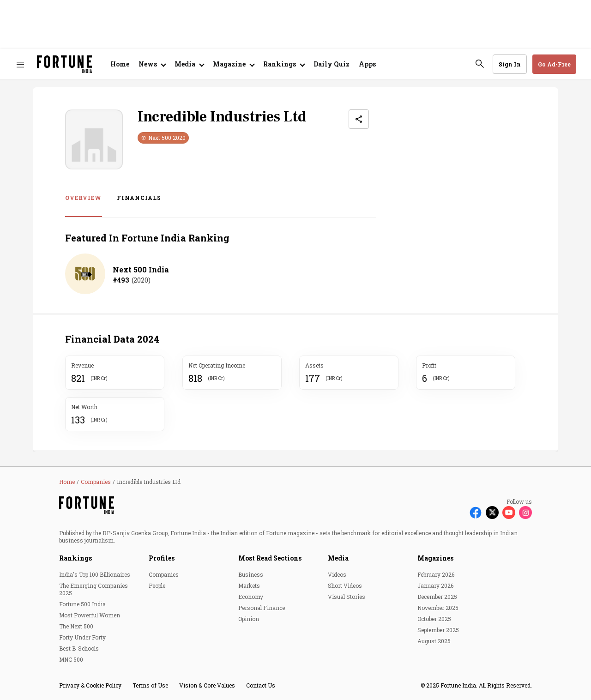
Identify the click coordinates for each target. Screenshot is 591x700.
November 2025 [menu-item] (438, 608)
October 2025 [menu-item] (434, 619)
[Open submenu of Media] (189, 64)
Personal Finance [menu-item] (262, 608)
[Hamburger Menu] (20, 64)
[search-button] (480, 64)
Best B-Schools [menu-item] (79, 648)
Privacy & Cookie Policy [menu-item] (90, 685)
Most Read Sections (270, 558)
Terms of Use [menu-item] (150, 685)
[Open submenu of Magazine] (233, 64)
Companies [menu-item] (164, 574)
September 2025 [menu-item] (438, 630)
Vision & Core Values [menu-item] (207, 685)
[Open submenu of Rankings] (284, 64)
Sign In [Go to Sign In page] (510, 64)
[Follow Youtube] (509, 513)
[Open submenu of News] (152, 64)
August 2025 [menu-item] (434, 641)
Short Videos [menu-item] (345, 585)
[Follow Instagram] (525, 513)
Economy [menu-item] (251, 597)
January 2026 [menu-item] (435, 585)
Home (120, 64)
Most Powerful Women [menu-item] (90, 615)
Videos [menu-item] (337, 574)
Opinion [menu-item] (249, 619)
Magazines (435, 558)
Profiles (162, 558)
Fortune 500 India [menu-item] (82, 604)
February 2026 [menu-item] (436, 574)
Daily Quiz (332, 64)
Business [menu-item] (251, 574)
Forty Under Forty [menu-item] (82, 637)
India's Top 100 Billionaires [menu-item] (95, 574)
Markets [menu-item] (249, 585)
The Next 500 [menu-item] (76, 626)
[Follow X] (492, 513)
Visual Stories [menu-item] (347, 597)
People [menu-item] (157, 585)
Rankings (75, 558)
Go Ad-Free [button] (554, 64)
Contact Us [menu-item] (261, 685)
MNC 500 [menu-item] (71, 659)
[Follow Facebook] (476, 513)
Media (338, 558)
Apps (367, 64)
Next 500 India (141, 269)
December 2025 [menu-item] (437, 597)
